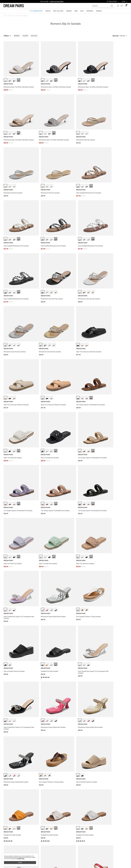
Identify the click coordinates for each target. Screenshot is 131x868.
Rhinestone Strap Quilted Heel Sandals (110, 414)
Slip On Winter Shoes (27, 790)
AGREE (20, 863)
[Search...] (102, 6)
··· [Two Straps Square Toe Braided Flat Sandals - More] (19, 313)
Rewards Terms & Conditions (55, 866)
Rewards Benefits (52, 863)
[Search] (112, 6)
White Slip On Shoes (9, 790)
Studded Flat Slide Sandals (75, 463)
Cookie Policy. (21, 859)
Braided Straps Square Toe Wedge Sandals (80, 709)
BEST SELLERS (58, 11)
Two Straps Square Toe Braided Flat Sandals (18, 320)
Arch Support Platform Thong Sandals (16, 463)
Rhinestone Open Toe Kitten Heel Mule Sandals (16, 82)
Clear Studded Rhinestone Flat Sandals (16, 179)
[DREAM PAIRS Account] (118, 6)
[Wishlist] (122, 6)
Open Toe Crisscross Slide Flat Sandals (48, 273)
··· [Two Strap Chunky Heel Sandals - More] (113, 605)
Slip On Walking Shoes (75, 790)
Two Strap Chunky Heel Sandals (108, 612)
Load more (64, 769)
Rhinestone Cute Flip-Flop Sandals (46, 226)
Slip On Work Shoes (49, 790)
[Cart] (126, 6)
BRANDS (99, 11)
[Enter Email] (104, 865)
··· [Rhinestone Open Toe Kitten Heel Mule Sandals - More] (19, 74)
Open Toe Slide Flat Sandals (44, 320)
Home (5, 16)
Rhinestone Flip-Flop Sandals (44, 130)
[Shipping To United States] (122, 1)
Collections (11, 16)
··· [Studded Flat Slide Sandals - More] (82, 456)
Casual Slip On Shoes (39, 790)
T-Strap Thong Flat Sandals (44, 662)
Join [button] (123, 865)
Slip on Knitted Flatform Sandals (46, 463)
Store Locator (76, 863)
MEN (76, 11)
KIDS (82, 11)
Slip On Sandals (85, 790)
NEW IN (48, 11)
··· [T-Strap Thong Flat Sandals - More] (50, 655)
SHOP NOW (65, 1)
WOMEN (69, 11)
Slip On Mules (18, 790)
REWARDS (90, 11)
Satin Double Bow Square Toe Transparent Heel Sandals (80, 415)
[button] (123, 1)
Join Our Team (76, 866)
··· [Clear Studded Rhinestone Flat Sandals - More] (19, 172)
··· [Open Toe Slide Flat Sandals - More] (50, 313)
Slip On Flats (93, 790)
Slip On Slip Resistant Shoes (62, 790)
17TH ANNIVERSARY (36, 11)
